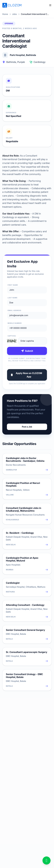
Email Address (14, 310)
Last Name (13, 298)
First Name (13, 285)
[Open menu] (50, 5)
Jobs (14, 14)
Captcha (12, 336)
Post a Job (27, 427)
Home (5, 14)
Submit (27, 351)
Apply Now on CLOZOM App (26, 375)
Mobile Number (15, 323)
